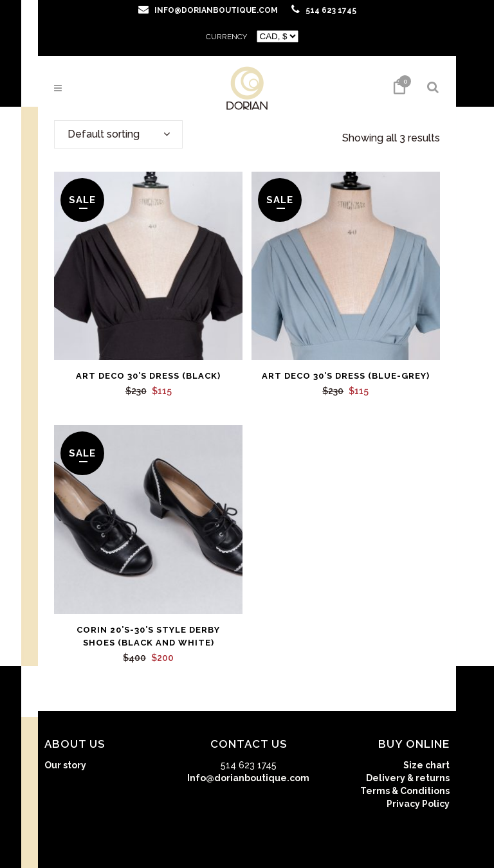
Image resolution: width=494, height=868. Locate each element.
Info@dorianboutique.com (248, 778)
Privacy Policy (418, 804)
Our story (65, 765)
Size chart (426, 765)
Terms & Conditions (405, 791)
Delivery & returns (408, 778)
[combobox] (118, 134)
